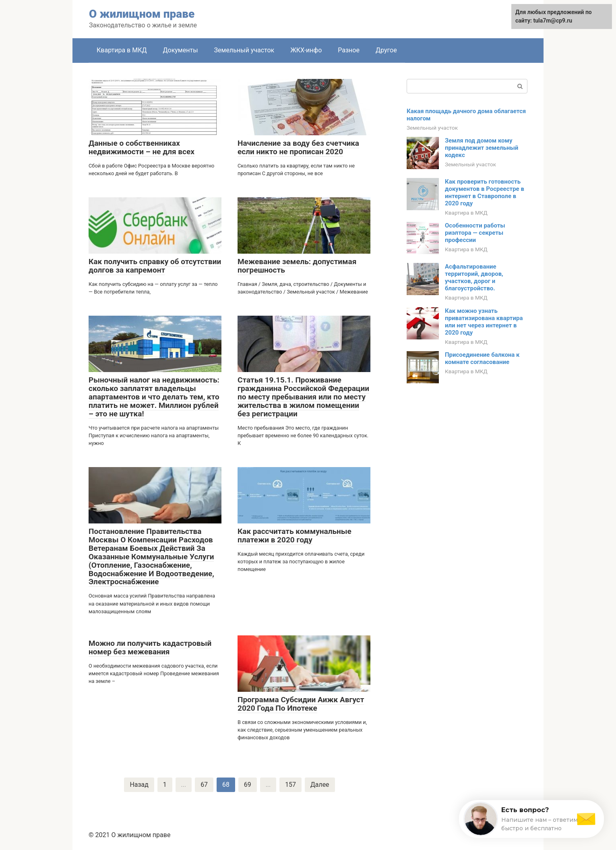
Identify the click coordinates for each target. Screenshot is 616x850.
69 (248, 785)
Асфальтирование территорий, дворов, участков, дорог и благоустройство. (474, 277)
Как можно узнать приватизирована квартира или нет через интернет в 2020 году (484, 322)
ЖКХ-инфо (306, 50)
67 (204, 785)
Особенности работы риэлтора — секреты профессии (475, 233)
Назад (139, 785)
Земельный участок (244, 50)
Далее (320, 785)
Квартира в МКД (122, 50)
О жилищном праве (142, 14)
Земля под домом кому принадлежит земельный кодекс (482, 148)
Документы (180, 50)
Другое (386, 50)
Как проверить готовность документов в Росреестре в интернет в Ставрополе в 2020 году (485, 192)
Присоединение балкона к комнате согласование (482, 358)
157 (290, 785)
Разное (349, 50)
